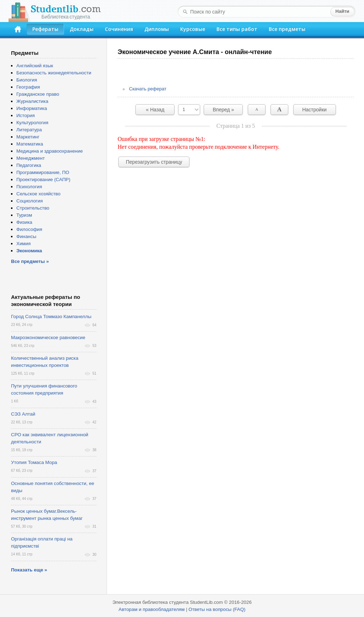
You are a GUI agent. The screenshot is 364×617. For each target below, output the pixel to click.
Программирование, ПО (43, 172)
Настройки (314, 110)
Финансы (26, 236)
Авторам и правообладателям (152, 609)
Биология (27, 80)
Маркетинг (28, 137)
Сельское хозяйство (38, 194)
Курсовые (193, 29)
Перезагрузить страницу (154, 162)
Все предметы (287, 29)
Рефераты (45, 29)
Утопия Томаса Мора (34, 462)
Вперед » (224, 110)
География (28, 87)
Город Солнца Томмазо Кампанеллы (51, 317)
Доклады (82, 29)
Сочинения (119, 29)
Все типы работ (237, 29)
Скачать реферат (148, 89)
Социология (30, 201)
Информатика (32, 108)
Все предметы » (30, 261)
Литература (29, 130)
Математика (30, 144)
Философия (29, 229)
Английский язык (35, 66)
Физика (24, 222)
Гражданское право (38, 94)
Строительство (33, 208)
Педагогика (29, 165)
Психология (29, 187)
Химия (23, 244)
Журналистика (32, 101)
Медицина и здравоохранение (50, 151)
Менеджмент (31, 158)
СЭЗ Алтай (23, 414)
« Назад (155, 110)
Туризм (24, 215)
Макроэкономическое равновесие (48, 337)
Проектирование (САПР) (43, 180)
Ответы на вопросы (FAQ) (217, 609)
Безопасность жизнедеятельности (54, 73)
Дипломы (157, 29)
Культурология (32, 123)
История (26, 115)
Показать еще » (29, 570)
